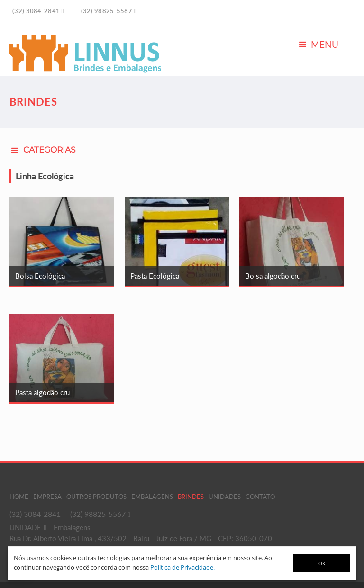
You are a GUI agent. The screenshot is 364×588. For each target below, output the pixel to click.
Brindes (191, 497)
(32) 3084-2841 (35, 514)
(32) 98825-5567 (98, 514)
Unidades (225, 497)
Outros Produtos (96, 497)
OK (322, 563)
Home (19, 497)
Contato (260, 497)
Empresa (47, 497)
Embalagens (152, 497)
